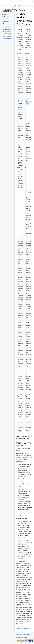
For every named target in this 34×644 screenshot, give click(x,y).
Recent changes (6, 20)
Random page (5, 22)
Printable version (7, 33)
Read (2, 10)
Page (17, 6)
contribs (20, 46)
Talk (20, 44)
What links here (7, 28)
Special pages (6, 31)
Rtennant (20, 42)
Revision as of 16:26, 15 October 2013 (20, 33)
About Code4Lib (26, 634)
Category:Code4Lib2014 (23, 629)
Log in (31, 2)
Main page (4, 15)
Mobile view (24, 638)
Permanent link (6, 35)
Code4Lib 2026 (5, 16)
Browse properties (7, 39)
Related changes (7, 30)
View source (8, 10)
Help (3, 24)
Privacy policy (19, 634)
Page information (7, 37)
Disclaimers (18, 638)
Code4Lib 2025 (5, 18)
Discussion (22, 6)
